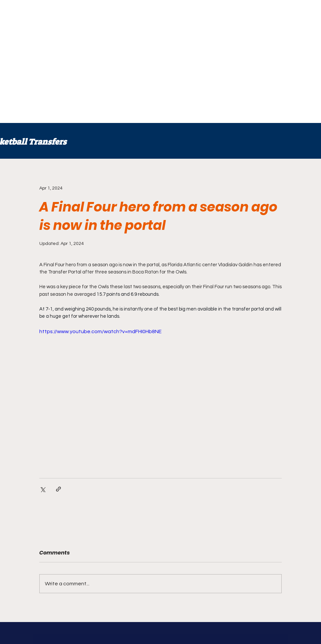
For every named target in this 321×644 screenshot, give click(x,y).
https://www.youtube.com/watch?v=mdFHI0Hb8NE (100, 332)
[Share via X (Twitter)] (42, 489)
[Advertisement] (61, 61)
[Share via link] (58, 489)
